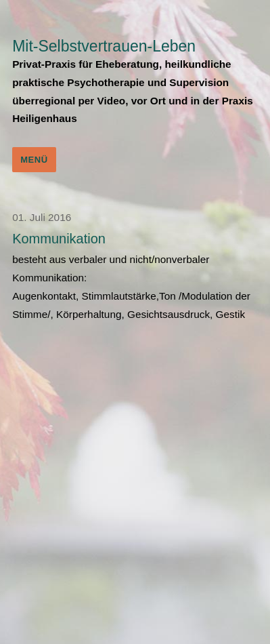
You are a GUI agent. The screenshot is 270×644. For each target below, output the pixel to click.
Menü (34, 160)
